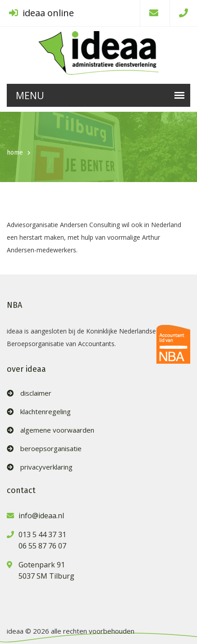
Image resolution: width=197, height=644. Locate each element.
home (15, 153)
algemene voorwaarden (57, 430)
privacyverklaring (46, 467)
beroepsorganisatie (51, 449)
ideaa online (41, 13)
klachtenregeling (46, 412)
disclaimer (36, 393)
